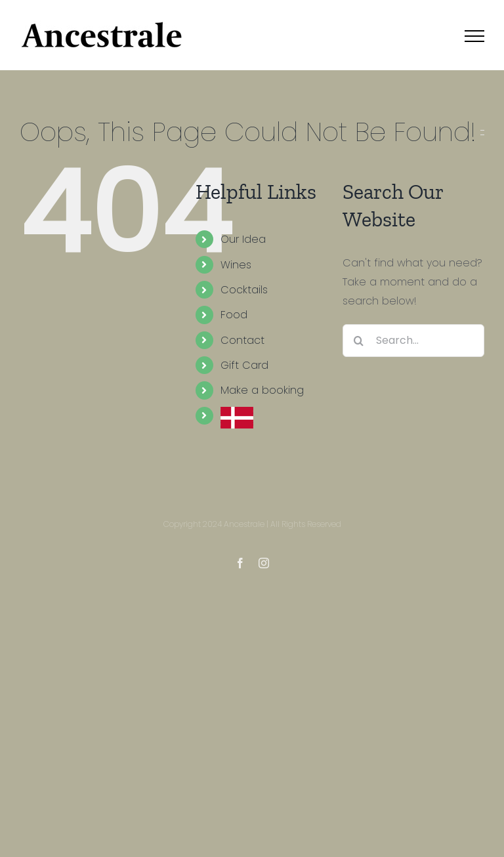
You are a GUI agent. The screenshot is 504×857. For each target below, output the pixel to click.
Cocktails (244, 290)
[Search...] (413, 341)
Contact (242, 340)
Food (234, 315)
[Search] (359, 341)
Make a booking (262, 390)
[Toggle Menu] (474, 36)
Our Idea (243, 239)
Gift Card (244, 365)
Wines (236, 265)
